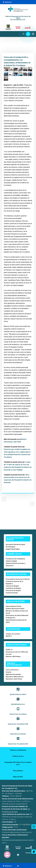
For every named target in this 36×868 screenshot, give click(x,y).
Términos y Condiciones (18, 750)
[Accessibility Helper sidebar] (34, 827)
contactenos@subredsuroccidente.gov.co (17, 832)
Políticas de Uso (18, 756)
